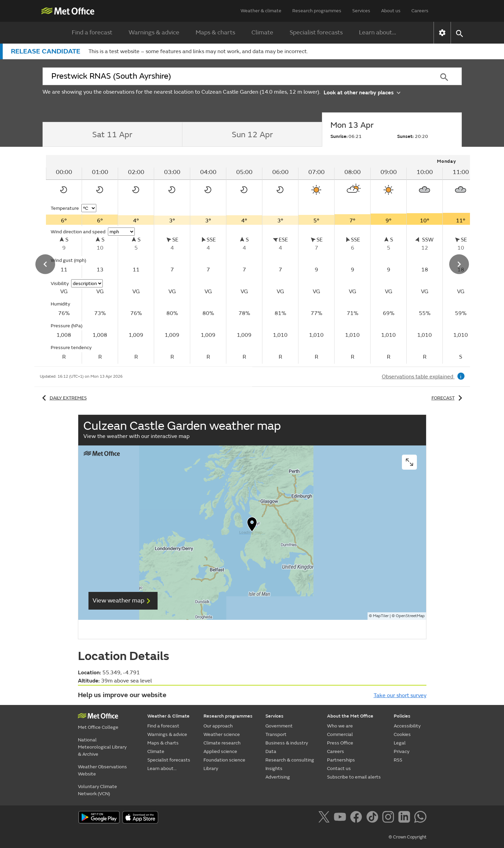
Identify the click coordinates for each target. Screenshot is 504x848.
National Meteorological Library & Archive (102, 747)
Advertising (278, 777)
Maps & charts (215, 33)
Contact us (339, 768)
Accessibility (407, 726)
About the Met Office (350, 716)
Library (211, 768)
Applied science (220, 751)
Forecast (448, 398)
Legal (400, 743)
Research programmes (317, 11)
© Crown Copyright (408, 837)
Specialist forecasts (316, 33)
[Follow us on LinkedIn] (405, 818)
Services (361, 11)
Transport (276, 734)
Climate (262, 33)
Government (279, 726)
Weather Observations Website (102, 770)
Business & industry (287, 743)
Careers (420, 11)
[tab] (112, 135)
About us (391, 11)
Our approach (218, 726)
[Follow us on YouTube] (341, 818)
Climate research (222, 743)
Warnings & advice (154, 33)
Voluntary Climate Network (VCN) (97, 790)
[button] (459, 33)
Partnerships (341, 760)
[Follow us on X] (325, 818)
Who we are (340, 726)
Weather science (222, 734)
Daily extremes (63, 398)
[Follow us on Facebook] (357, 818)
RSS (398, 760)
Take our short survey (400, 695)
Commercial (340, 734)
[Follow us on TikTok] (373, 818)
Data (271, 751)
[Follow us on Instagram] (389, 818)
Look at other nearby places (362, 92)
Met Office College (98, 727)
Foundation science (224, 760)
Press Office (340, 743)
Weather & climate (261, 11)
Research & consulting (290, 760)
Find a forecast (92, 33)
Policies (402, 716)
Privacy (402, 751)
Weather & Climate (168, 716)
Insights (274, 768)
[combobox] (235, 76)
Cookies (402, 734)
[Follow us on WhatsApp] (420, 818)
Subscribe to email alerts (354, 777)
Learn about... (378, 33)
